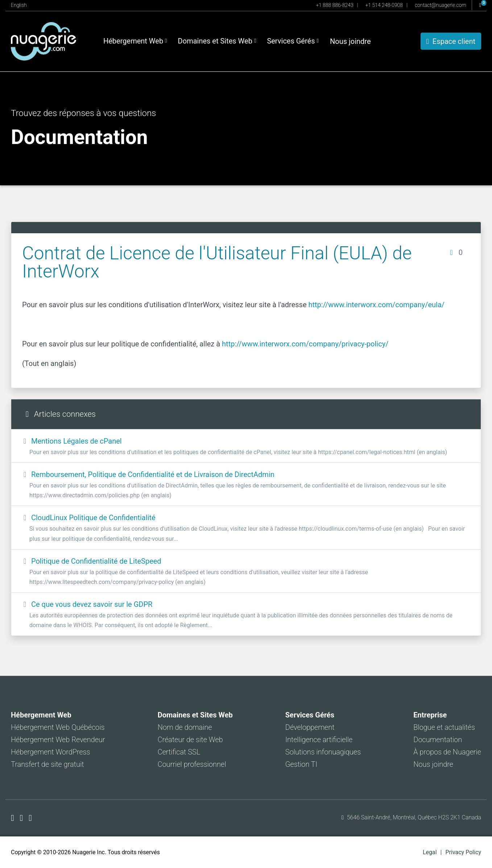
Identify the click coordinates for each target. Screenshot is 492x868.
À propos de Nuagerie (447, 752)
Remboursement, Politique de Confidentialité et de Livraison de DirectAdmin (246, 485)
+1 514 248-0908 (384, 5)
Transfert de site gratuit (47, 764)
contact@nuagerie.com (441, 5)
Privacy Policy (464, 852)
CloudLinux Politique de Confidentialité (246, 528)
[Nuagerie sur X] (23, 818)
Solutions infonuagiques (323, 752)
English (19, 5)
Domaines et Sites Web (217, 41)
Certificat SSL (179, 752)
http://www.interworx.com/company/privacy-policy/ (305, 344)
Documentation (438, 740)
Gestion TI (301, 764)
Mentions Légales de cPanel (246, 447)
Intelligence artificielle (319, 740)
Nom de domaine (185, 727)
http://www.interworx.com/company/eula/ (376, 305)
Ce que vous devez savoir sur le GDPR (246, 615)
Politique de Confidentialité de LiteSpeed (246, 572)
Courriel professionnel (192, 764)
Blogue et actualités (444, 727)
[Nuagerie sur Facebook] (14, 818)
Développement (310, 727)
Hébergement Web (135, 41)
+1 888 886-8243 (334, 5)
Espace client (451, 41)
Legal (430, 852)
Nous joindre (350, 41)
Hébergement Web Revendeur (58, 740)
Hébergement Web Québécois (58, 727)
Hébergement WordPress (51, 752)
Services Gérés (293, 41)
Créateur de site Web (190, 740)
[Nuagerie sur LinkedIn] (30, 818)
